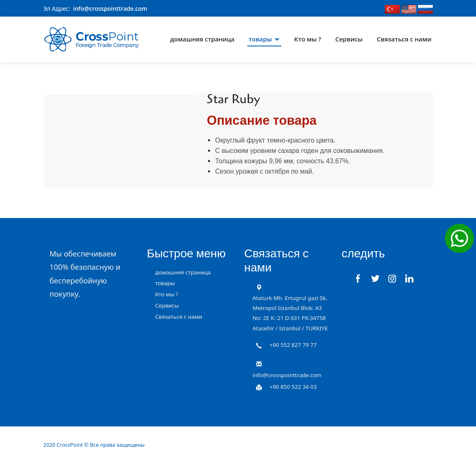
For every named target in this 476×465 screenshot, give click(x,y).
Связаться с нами (404, 39)
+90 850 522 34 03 (293, 386)
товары (260, 39)
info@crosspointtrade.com (110, 8)
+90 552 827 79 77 (293, 345)
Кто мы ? (308, 39)
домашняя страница (202, 39)
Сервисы (349, 39)
